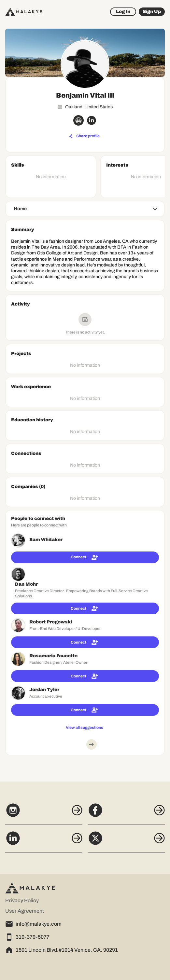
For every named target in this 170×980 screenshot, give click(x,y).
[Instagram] (44, 814)
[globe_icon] (78, 120)
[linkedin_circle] (92, 120)
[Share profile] (84, 136)
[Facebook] (126, 814)
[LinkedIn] (44, 842)
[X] (126, 842)
